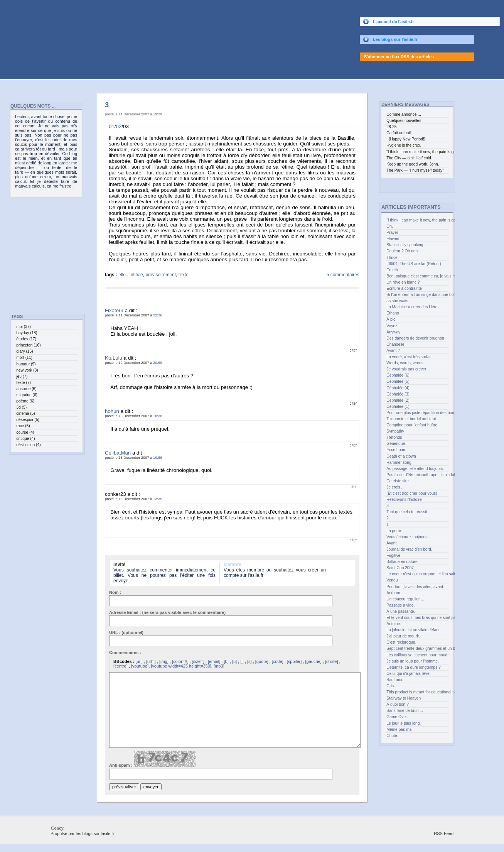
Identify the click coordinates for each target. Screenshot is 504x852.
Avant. (392, 543)
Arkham (393, 593)
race (23, 426)
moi (24, 327)
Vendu (392, 580)
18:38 (158, 416)
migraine (27, 395)
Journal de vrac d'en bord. (409, 549)
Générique (396, 444)
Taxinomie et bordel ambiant (411, 419)
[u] (234, 661)
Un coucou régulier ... (405, 599)
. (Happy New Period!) (406, 139)
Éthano (393, 313)
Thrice (392, 258)
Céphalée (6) (398, 375)
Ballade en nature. (402, 562)
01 (112, 126)
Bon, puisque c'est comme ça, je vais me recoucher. (417, 276)
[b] (226, 661)
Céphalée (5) (398, 381)
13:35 (158, 499)
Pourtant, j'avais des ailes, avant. (415, 587)
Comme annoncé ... (404, 114)
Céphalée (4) (398, 388)
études (26, 339)
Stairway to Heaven (404, 698)
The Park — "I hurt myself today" (415, 170)
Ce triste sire (398, 481)
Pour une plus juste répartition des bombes (417, 413)
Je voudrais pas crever (406, 369)
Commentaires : (125, 653)
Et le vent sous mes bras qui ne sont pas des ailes (417, 618)
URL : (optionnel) (126, 632)
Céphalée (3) (398, 394)
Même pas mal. (400, 729)
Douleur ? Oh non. (403, 251)
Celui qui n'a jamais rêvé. (408, 674)
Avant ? (393, 351)
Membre (233, 565)
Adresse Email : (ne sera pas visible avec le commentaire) (167, 612)
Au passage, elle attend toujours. (415, 469)
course (25, 432)
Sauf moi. (395, 680)
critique (25, 439)
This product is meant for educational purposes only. (417, 692)
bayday (27, 333)
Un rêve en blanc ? (403, 282)
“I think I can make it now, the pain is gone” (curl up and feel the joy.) (417, 220)
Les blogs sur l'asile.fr (395, 39)
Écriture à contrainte (404, 288)
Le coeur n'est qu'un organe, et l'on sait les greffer (417, 574)
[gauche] (313, 661)
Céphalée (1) (398, 407)
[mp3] (219, 666)
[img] (164, 661)
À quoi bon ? (398, 704)
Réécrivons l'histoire (404, 500)
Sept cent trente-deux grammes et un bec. (417, 648)
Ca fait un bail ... (401, 133)
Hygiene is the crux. (404, 145)
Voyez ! (393, 326)
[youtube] (140, 666)
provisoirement (161, 275)
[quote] (262, 661)
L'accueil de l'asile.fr (394, 22)
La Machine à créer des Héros (413, 307)
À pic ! (392, 319)
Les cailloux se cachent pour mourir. (417, 655)
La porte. (394, 531)
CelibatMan (118, 453)
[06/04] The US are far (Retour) (414, 264)
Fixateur (114, 310)
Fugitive (393, 555)
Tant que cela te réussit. (407, 512)
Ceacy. (152, 23)
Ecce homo (396, 450)
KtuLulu (114, 358)
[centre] (121, 666)
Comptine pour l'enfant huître (412, 425)
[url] (139, 661)
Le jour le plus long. (404, 723)
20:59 (158, 363)
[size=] (198, 661)
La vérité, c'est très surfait (409, 357)
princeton (28, 345)
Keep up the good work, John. (413, 164)
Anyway (393, 332)
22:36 (158, 315)
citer (353, 350)
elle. (123, 275)
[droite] (332, 661)
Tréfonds (394, 437)
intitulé (136, 275)
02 (119, 126)
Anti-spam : (152, 759)
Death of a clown (401, 456)
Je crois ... (395, 487)
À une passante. (401, 611)
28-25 (391, 127)
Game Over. (397, 717)
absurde (26, 389)
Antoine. (394, 624)
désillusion (28, 445)
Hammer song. (399, 462)
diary (24, 351)
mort (24, 358)
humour (26, 364)
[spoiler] (294, 661)
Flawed (393, 239)
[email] (214, 661)
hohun (112, 411)
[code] (278, 661)
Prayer (392, 232)
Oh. (390, 226)
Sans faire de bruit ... (405, 711)
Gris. (391, 686)
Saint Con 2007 (400, 568)
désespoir (28, 420)
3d (21, 407)
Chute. (392, 736)
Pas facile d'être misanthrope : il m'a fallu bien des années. (417, 475)
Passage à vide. (400, 605)
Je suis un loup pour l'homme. (413, 661)
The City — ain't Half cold (409, 158)
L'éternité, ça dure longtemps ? (413, 667)
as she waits (397, 301)
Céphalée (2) (398, 400)
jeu (22, 376)
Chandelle (395, 344)
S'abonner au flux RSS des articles (399, 57)
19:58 (158, 458)
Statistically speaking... (406, 245)
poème (25, 401)
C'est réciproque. (401, 642)
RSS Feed (444, 833)
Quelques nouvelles (404, 121)
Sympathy (395, 431)
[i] (242, 661)
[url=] (151, 661)
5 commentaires (343, 275)
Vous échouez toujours (406, 537)
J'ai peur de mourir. (403, 636)
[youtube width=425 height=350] (181, 666)
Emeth (392, 270)
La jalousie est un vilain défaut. (413, 630)
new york (27, 370)
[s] (249, 661)
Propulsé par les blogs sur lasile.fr (82, 833)
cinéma (25, 413)
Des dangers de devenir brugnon (415, 338)
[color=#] (180, 661)
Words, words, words (405, 363)
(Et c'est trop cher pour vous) (412, 493)
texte (184, 275)
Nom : (115, 592)
